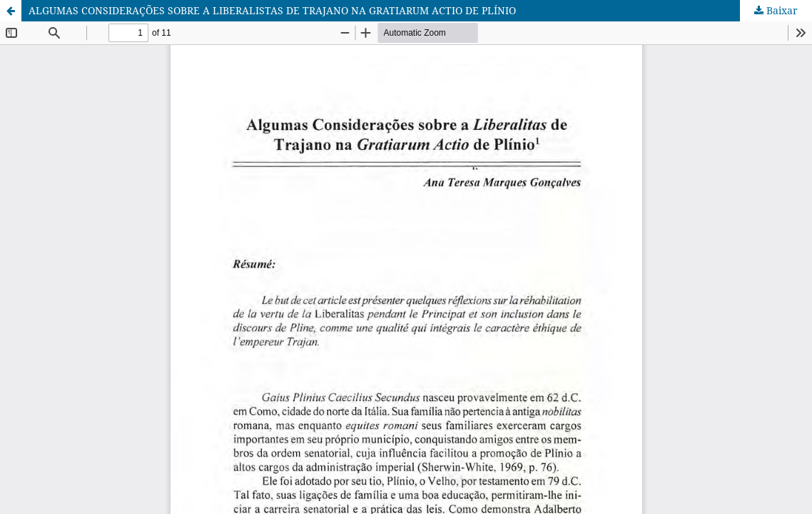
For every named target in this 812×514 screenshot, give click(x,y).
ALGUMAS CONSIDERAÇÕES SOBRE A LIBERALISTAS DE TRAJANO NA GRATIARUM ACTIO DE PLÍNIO (272, 10)
